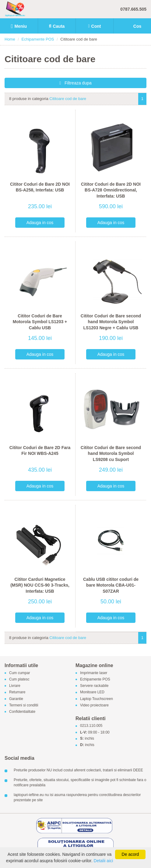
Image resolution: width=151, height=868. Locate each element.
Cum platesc (19, 679)
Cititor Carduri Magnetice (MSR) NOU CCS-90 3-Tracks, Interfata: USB (40, 585)
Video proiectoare (94, 705)
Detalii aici (104, 861)
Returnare (17, 692)
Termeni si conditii (24, 705)
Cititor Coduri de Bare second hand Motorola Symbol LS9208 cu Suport (111, 454)
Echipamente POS (38, 39)
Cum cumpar (20, 673)
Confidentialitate (22, 712)
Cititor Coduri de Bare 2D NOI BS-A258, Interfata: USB (40, 187)
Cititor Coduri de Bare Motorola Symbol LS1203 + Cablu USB (40, 322)
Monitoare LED (92, 692)
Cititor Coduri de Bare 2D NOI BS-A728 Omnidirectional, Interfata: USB (111, 190)
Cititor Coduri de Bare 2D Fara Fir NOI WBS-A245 (40, 451)
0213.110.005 (91, 726)
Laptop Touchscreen (97, 699)
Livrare (15, 686)
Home (10, 39)
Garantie (16, 699)
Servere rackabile (94, 686)
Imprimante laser (94, 673)
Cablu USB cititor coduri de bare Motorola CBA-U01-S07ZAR (111, 585)
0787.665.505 (133, 9)
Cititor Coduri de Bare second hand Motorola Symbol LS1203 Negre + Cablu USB (111, 322)
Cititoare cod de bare (68, 99)
